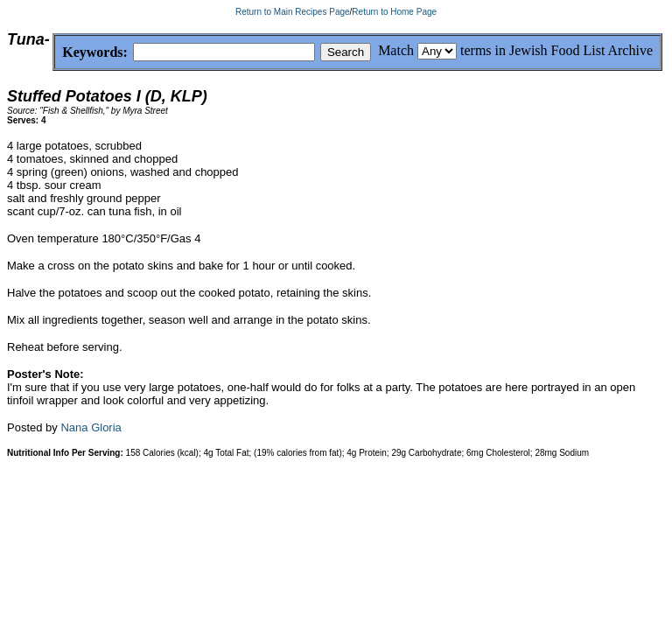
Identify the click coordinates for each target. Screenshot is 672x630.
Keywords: (53, 53)
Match (396, 50)
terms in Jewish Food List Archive (556, 50)
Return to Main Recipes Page (293, 12)
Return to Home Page (394, 12)
